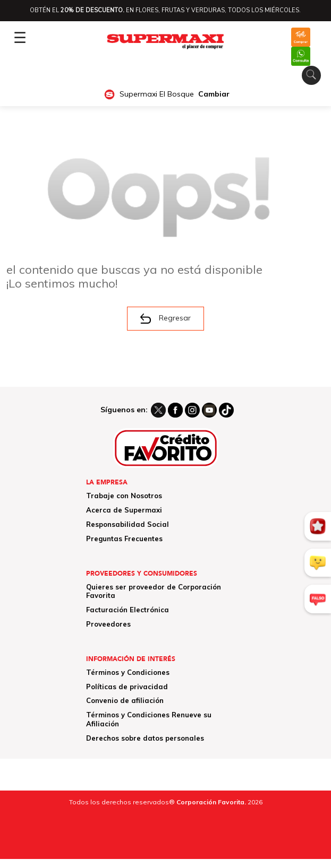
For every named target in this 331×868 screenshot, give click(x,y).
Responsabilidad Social (128, 524)
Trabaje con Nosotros (124, 496)
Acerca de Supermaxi (124, 510)
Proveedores (108, 624)
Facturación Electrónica (128, 610)
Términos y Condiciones (128, 672)
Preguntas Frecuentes (124, 539)
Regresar (165, 318)
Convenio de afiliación (125, 700)
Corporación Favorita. (211, 802)
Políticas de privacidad (127, 687)
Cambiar (214, 94)
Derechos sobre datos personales (145, 738)
